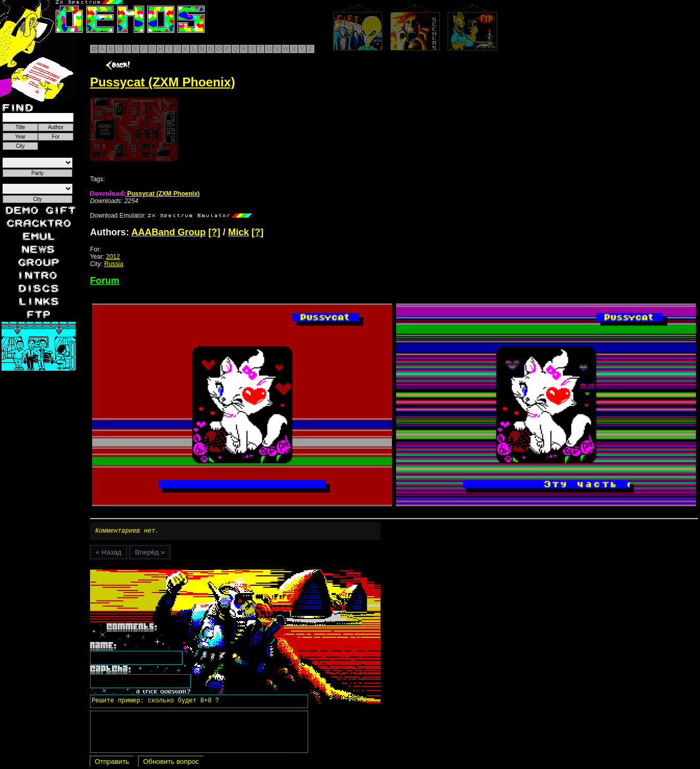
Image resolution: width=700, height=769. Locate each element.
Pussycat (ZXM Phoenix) (145, 194)
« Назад (109, 554)
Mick (238, 232)
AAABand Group (168, 232)
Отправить (112, 763)
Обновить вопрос (171, 763)
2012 (113, 257)
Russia (114, 264)
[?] (214, 232)
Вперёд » (150, 554)
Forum (105, 281)
